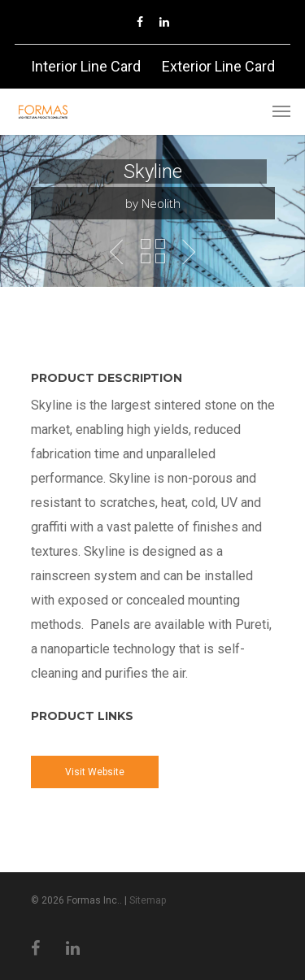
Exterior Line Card (218, 66)
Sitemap (148, 900)
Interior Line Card (86, 66)
